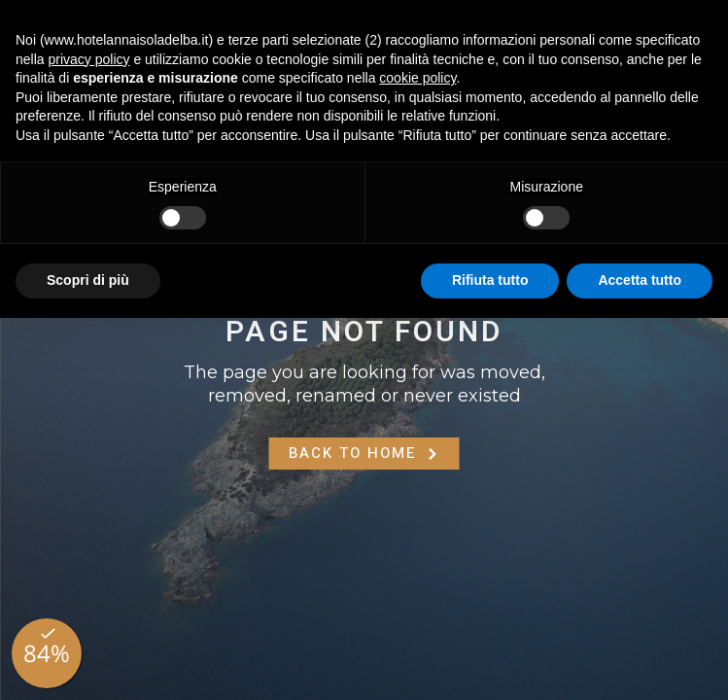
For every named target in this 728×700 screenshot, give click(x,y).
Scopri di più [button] (88, 280)
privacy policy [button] (88, 59)
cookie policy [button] (417, 78)
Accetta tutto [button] (640, 280)
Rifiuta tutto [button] (490, 280)
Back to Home (364, 453)
